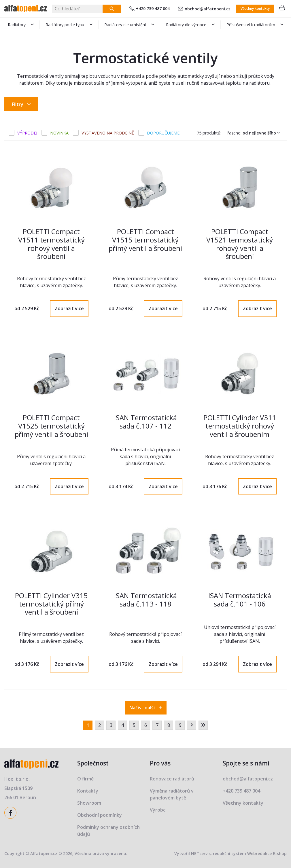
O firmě (85, 779)
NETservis (201, 853)
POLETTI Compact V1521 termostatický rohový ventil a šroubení (240, 244)
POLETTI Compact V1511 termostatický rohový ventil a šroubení (51, 244)
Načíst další (146, 708)
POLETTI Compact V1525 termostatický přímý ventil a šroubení (51, 426)
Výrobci (158, 810)
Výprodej (27, 133)
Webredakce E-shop (267, 853)
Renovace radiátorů (172, 779)
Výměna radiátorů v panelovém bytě (172, 794)
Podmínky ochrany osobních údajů (108, 831)
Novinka (59, 133)
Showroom (89, 803)
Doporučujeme (163, 133)
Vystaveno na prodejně (108, 133)
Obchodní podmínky (100, 815)
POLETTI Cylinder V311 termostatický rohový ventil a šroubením (240, 426)
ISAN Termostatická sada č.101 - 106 (240, 600)
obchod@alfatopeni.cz (204, 9)
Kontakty (88, 791)
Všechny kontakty (255, 8)
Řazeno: (255, 133)
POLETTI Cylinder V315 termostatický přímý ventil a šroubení (51, 604)
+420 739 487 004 (150, 8)
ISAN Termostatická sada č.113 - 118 (145, 600)
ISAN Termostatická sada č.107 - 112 (145, 422)
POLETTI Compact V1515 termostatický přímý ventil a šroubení (145, 240)
